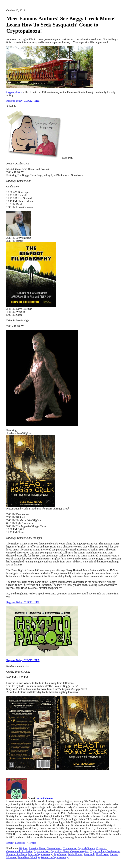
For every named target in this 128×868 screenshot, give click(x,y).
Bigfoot (23, 848)
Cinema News (54, 848)
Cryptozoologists (79, 851)
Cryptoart (101, 848)
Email (9, 843)
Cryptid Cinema (86, 848)
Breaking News (37, 848)
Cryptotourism (41, 851)
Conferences (70, 848)
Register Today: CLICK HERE (23, 101)
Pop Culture (60, 854)
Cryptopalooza (14, 92)
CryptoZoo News (60, 851)
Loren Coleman (45, 798)
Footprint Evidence (17, 854)
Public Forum (75, 854)
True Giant (23, 857)
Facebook (20, 843)
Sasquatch (89, 854)
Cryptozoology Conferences (105, 851)
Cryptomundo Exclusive (19, 851)
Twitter (32, 843)
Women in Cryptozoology (55, 857)
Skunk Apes (102, 854)
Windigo (35, 857)
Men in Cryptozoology (40, 854)
